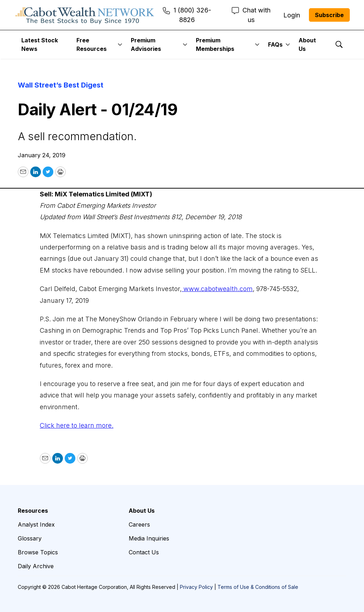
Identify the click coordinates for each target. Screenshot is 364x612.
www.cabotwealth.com (217, 289)
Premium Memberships (215, 44)
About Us (307, 44)
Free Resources (92, 44)
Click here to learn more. (77, 425)
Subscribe (329, 15)
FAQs (275, 44)
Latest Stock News (40, 44)
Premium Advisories (146, 44)
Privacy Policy (196, 587)
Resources (33, 511)
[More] (120, 44)
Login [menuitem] (292, 15)
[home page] (85, 15)
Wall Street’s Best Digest (61, 85)
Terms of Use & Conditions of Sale (258, 587)
